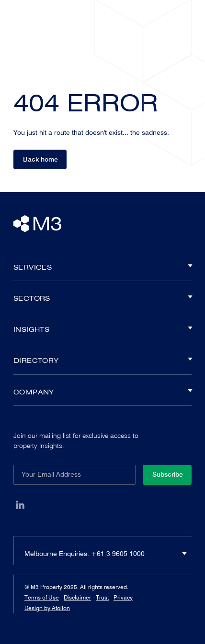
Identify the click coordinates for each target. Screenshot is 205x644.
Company (102, 392)
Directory (102, 360)
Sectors (102, 298)
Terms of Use (42, 597)
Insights (102, 329)
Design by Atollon (47, 608)
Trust (102, 597)
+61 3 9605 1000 (118, 554)
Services (102, 267)
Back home (40, 159)
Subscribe (168, 474)
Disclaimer (77, 597)
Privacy (123, 597)
